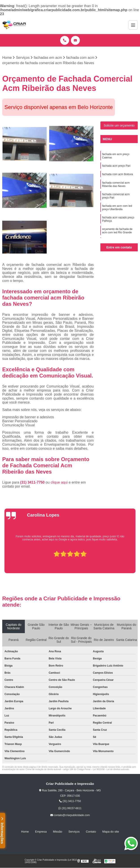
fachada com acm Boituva (117, 174)
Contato (91, 832)
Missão (58, 832)
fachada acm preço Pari (116, 166)
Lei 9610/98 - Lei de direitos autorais (111, 769)
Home (25, 832)
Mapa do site (110, 832)
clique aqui (59, 482)
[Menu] (133, 25)
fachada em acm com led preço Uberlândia (117, 208)
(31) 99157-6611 (70, 808)
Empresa (41, 832)
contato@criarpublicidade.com (70, 815)
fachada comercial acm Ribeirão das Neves (116, 184)
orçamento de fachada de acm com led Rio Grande (117, 231)
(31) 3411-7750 (33, 482)
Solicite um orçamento (119, 125)
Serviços (74, 832)
